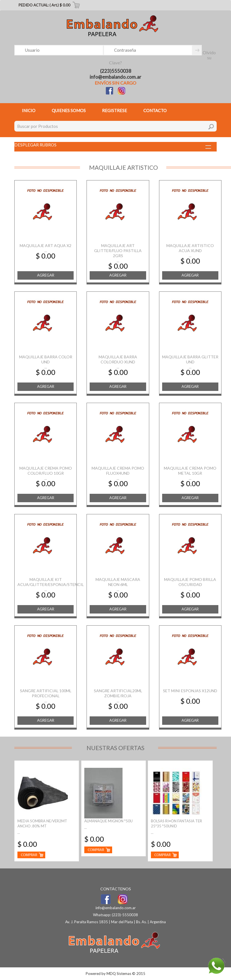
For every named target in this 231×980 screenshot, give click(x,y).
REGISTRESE (115, 110)
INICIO (29, 110)
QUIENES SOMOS (69, 110)
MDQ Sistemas (119, 974)
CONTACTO (155, 110)
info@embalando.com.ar (115, 77)
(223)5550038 (116, 71)
